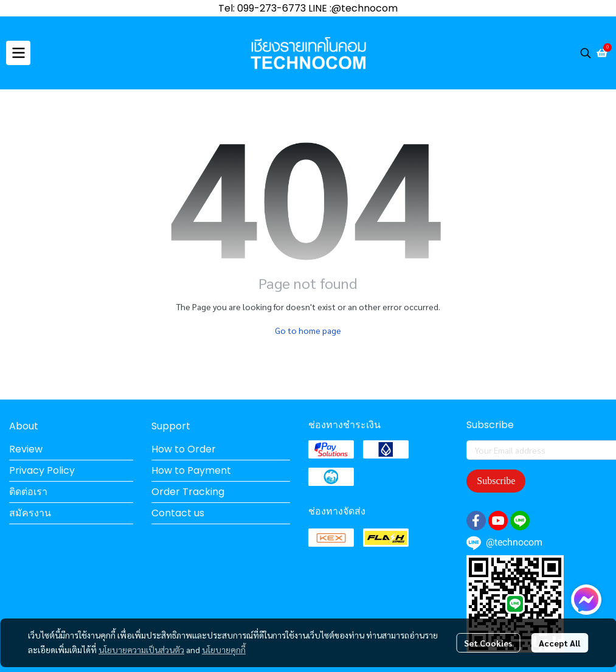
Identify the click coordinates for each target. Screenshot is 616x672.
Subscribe (496, 481)
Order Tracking (188, 492)
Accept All (559, 643)
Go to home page (308, 330)
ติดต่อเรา (28, 492)
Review (26, 449)
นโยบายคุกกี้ (224, 649)
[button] (586, 53)
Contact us (178, 513)
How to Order (184, 449)
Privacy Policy (42, 470)
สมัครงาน (30, 513)
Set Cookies (488, 643)
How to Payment (191, 470)
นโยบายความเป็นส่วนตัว (141, 649)
